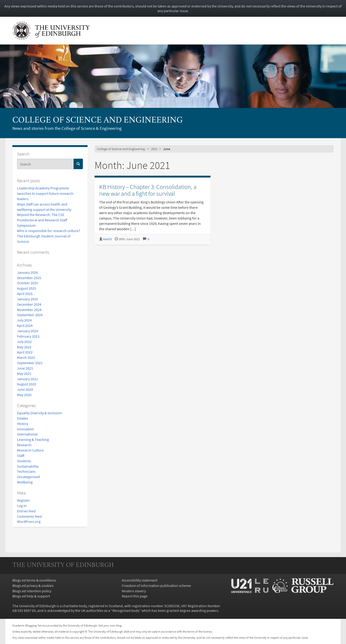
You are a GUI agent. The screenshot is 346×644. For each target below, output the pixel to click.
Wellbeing (25, 482)
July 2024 (24, 320)
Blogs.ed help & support (31, 596)
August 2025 (27, 288)
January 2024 (27, 331)
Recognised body (126, 610)
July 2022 (24, 342)
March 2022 (26, 357)
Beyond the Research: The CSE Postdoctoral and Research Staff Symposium (42, 220)
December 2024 (29, 304)
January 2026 (27, 272)
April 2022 (25, 352)
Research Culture (30, 450)
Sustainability (28, 466)
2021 (154, 149)
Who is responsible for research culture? (49, 231)
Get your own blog (110, 625)
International (27, 434)
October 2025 (27, 283)
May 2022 (24, 347)
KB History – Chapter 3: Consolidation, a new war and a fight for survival (148, 190)
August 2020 (27, 384)
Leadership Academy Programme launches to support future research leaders (45, 193)
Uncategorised (28, 477)
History (23, 424)
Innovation (25, 429)
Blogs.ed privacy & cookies (33, 586)
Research (24, 445)
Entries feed (26, 511)
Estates (23, 418)
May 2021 (24, 373)
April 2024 (25, 325)
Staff (21, 456)
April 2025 (25, 294)
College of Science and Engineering (98, 121)
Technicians (26, 471)
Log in (22, 506)
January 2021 (27, 379)
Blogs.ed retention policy (32, 591)
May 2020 (24, 395)
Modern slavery (134, 591)
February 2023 (28, 336)
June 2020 (25, 389)
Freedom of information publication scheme (156, 586)
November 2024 (29, 310)
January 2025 (27, 299)
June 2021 (25, 368)
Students (24, 461)
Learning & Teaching (33, 439)
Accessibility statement (140, 580)
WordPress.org (29, 521)
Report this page (135, 596)
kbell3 (107, 239)
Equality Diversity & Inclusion (39, 413)
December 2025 (29, 278)
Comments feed (29, 516)
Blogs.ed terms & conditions (34, 580)
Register (23, 500)
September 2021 (30, 363)
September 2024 (30, 315)
